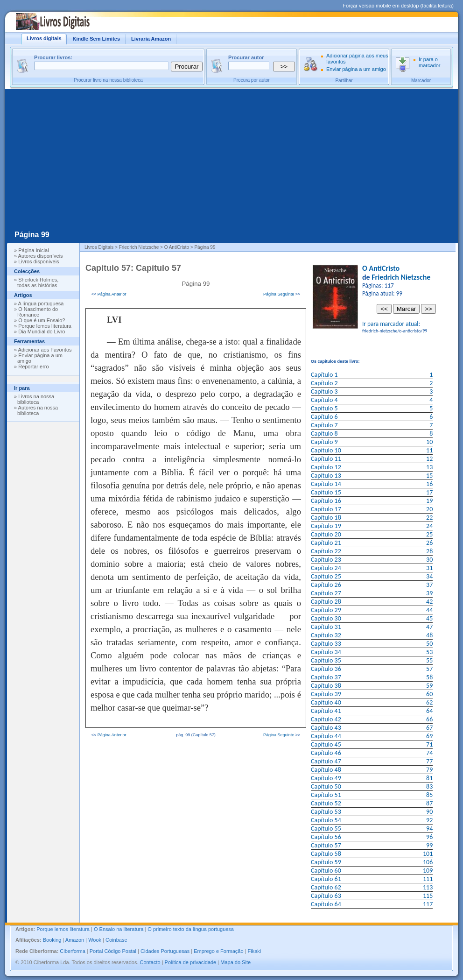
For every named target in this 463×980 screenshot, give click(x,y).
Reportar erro (33, 367)
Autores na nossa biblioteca (38, 410)
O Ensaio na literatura (119, 929)
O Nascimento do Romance (38, 312)
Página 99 (32, 235)
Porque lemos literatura (45, 326)
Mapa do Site (235, 962)
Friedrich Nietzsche (401, 277)
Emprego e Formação (218, 951)
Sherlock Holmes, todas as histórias (38, 282)
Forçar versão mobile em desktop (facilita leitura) (398, 6)
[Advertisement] (231, 159)
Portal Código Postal (113, 951)
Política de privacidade (191, 962)
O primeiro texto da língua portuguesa (191, 929)
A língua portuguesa (41, 303)
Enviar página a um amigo (356, 69)
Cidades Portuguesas (165, 951)
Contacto (150, 962)
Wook (95, 940)
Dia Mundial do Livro (42, 331)
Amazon (75, 940)
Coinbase (116, 940)
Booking (52, 940)
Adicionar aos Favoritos (45, 350)
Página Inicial (33, 250)
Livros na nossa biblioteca (36, 399)
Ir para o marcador (429, 62)
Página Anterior (112, 294)
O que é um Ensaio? (42, 320)
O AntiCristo (381, 268)
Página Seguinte (279, 294)
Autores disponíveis (41, 256)
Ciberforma (72, 951)
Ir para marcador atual (390, 324)
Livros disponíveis (39, 261)
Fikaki (255, 951)
